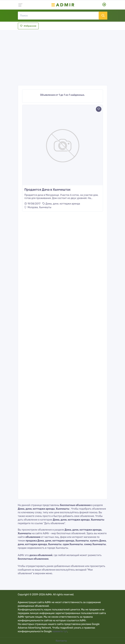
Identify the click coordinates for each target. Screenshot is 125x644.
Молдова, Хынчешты (38, 207)
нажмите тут (60, 631)
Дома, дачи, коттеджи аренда (63, 204)
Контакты (62, 641)
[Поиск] (58, 16)
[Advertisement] (63, 57)
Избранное (28, 26)
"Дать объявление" (54, 523)
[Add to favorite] (99, 109)
